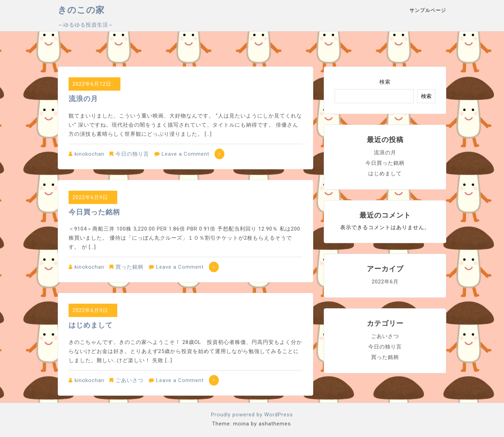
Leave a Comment (185, 154)
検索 (385, 82)
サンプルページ (428, 10)
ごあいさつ (129, 380)
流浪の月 (83, 99)
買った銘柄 (129, 267)
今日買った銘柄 (94, 212)
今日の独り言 (132, 154)
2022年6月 (385, 282)
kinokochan (89, 154)
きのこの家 (81, 10)
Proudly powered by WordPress (252, 415)
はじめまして (91, 325)
